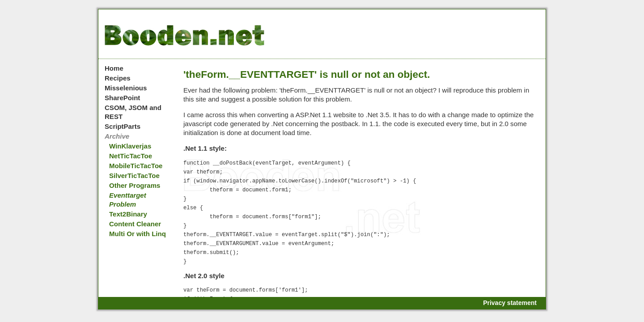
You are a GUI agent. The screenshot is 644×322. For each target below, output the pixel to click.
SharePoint (122, 98)
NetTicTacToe (131, 156)
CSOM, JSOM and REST (133, 112)
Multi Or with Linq (138, 234)
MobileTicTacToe (136, 166)
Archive (117, 136)
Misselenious (126, 88)
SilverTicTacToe (134, 176)
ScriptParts (123, 126)
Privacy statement (510, 303)
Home (114, 68)
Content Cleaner (135, 224)
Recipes (118, 78)
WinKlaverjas (130, 146)
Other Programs (135, 185)
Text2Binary (128, 214)
